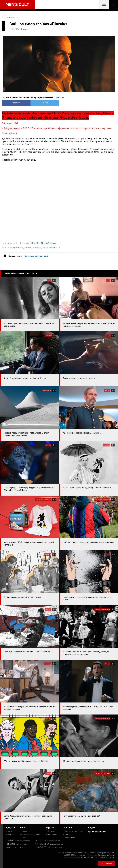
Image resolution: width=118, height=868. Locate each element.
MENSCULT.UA (48, 841)
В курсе (92, 827)
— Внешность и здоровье (73, 831)
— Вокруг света (69, 838)
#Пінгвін (28, 248)
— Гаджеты (50, 831)
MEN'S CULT (17, 844)
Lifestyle (67, 827)
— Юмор (23, 831)
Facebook (16, 103)
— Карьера (67, 834)
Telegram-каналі (12, 128)
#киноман (53, 248)
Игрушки (50, 827)
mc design (94, 855)
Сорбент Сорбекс (71, 858)
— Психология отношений (30, 834)
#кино (45, 248)
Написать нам (107, 863)
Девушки (10, 827)
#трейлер (37, 248)
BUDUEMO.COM (50, 847)
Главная (5, 17)
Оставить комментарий (37, 256)
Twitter (45, 103)
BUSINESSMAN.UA (49, 844)
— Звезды (10, 834)
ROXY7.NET (18, 841)
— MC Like (10, 831)
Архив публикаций (97, 831)
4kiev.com (15, 847)
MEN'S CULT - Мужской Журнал (43, 243)
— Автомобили (52, 834)
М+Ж (23, 827)
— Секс (23, 838)
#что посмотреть (16, 248)
